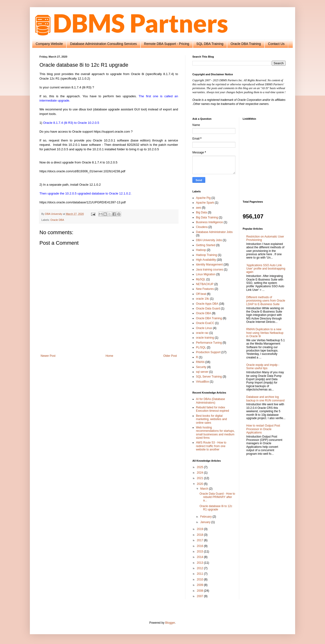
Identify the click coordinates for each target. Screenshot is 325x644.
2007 (200, 596)
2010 (200, 579)
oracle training (205, 338)
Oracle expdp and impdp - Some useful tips (263, 367)
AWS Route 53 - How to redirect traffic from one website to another (211, 446)
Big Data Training (207, 217)
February (206, 517)
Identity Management (209, 265)
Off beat (201, 294)
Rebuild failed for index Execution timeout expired (212, 409)
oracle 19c (203, 299)
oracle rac (202, 333)
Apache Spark (205, 203)
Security (201, 367)
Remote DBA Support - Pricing (167, 44)
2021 (200, 478)
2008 (200, 591)
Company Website (49, 44)
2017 (200, 540)
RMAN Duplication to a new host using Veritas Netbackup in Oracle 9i (265, 333)
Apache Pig (203, 198)
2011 (200, 574)
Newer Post (48, 356)
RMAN (200, 362)
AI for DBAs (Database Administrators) (210, 401)
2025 (200, 467)
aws (198, 208)
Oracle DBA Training (246, 44)
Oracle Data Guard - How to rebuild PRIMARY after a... (217, 497)
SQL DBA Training (210, 44)
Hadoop (201, 250)
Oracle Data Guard (208, 308)
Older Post (170, 356)
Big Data (201, 212)
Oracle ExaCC (205, 323)
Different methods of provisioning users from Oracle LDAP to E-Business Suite (266, 301)
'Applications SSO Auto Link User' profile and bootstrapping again (266, 269)
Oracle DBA (57, 220)
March (205, 489)
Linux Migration (206, 274)
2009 (200, 585)
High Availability (206, 260)
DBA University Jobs (209, 240)
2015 (200, 552)
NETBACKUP (205, 284)
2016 (200, 546)
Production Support (208, 352)
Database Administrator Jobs (214, 232)
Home (109, 356)
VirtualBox (202, 382)
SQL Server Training (209, 377)
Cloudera (202, 227)
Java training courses (209, 270)
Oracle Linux (204, 328)
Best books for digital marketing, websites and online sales (211, 419)
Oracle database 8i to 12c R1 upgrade (216, 508)
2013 (200, 563)
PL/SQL (201, 347)
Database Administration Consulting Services (103, 44)
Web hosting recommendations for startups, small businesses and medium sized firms (215, 433)
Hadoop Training (206, 255)
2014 (200, 557)
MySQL (201, 279)
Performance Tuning (209, 343)
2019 (200, 529)
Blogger (170, 623)
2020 (200, 484)
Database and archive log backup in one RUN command (265, 399)
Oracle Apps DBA (207, 304)
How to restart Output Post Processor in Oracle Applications (263, 429)
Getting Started (206, 245)
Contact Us (276, 44)
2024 (200, 473)
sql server (202, 372)
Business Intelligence (209, 222)
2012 (200, 568)
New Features (205, 289)
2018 (200, 535)
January (206, 522)
